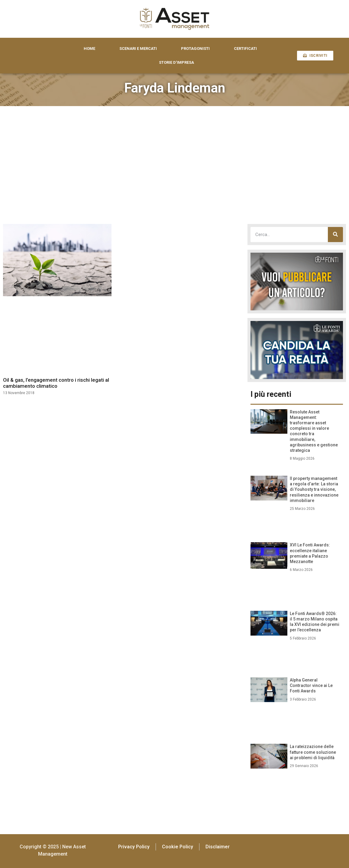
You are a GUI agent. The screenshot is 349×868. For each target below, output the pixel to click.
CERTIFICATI (245, 49)
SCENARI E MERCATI (138, 49)
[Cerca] (335, 235)
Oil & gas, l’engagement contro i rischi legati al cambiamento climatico (56, 383)
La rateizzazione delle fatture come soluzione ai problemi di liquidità (313, 752)
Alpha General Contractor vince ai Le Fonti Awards (311, 685)
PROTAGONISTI (195, 49)
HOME (89, 49)
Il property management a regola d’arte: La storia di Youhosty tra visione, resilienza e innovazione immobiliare (314, 489)
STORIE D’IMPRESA (176, 62)
